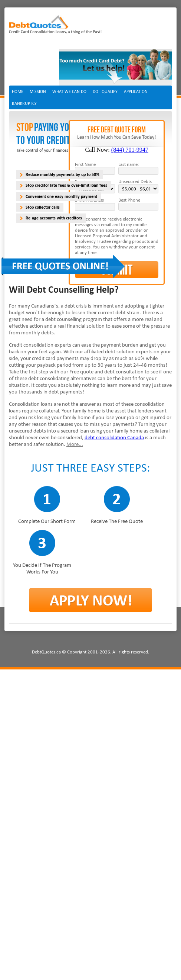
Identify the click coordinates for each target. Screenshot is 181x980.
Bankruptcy (24, 103)
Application (136, 91)
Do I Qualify (105, 91)
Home (18, 91)
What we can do (69, 91)
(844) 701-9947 (130, 150)
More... (75, 444)
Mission (38, 91)
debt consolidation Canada (114, 437)
